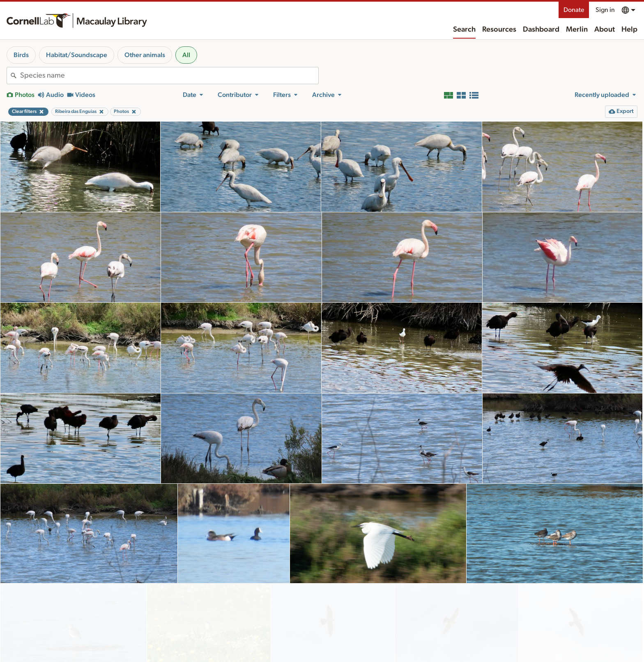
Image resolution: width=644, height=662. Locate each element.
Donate (574, 10)
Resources (499, 30)
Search (464, 30)
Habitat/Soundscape (77, 55)
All (186, 55)
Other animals (145, 55)
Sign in (605, 10)
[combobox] (169, 76)
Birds (21, 55)
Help (629, 30)
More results (322, 649)
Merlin (577, 30)
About (605, 30)
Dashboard (541, 30)
